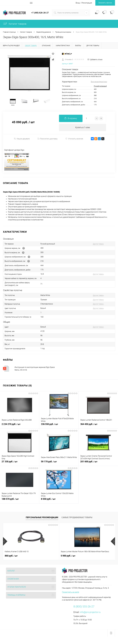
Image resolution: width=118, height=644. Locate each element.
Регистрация (87, 3)
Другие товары (98, 244)
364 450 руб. (98, 426)
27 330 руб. (20, 463)
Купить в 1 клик (83, 128)
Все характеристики (99, 82)
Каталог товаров (15, 24)
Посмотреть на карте (71, 592)
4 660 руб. (87, 556)
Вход (78, 3)
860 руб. (11, 556)
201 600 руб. (98, 463)
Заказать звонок (105, 3)
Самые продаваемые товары (77, 518)
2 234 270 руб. (20, 426)
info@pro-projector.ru (90, 612)
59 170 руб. (59, 463)
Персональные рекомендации (42, 518)
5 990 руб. (49, 556)
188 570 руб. (20, 501)
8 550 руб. (59, 501)
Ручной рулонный (100, 86)
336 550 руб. (59, 426)
